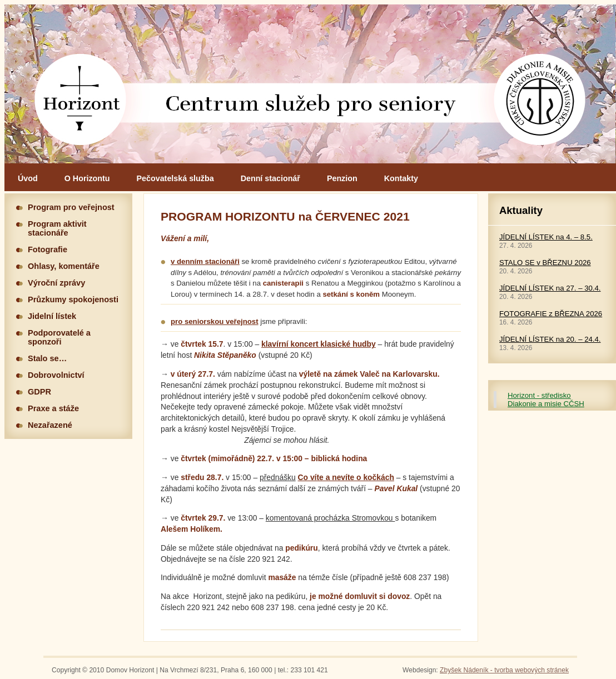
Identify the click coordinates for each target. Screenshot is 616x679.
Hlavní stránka (310, 84)
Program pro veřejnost (71, 207)
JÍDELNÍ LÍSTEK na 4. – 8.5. (546, 237)
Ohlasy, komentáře (64, 266)
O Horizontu (87, 178)
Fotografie (48, 249)
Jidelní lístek (52, 316)
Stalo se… (47, 358)
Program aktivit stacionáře (57, 228)
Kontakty (401, 178)
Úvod (28, 178)
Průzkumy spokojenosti (73, 299)
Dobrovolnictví (56, 375)
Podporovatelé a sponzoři (59, 337)
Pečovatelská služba (175, 178)
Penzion (342, 178)
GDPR (39, 392)
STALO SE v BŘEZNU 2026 (545, 263)
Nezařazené (50, 425)
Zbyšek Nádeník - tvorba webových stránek (504, 670)
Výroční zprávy (56, 283)
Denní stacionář (270, 178)
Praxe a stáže (53, 408)
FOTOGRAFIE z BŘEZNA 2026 (551, 314)
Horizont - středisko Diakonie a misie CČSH (546, 400)
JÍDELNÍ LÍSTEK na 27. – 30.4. (550, 288)
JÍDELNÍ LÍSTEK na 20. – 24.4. (550, 339)
